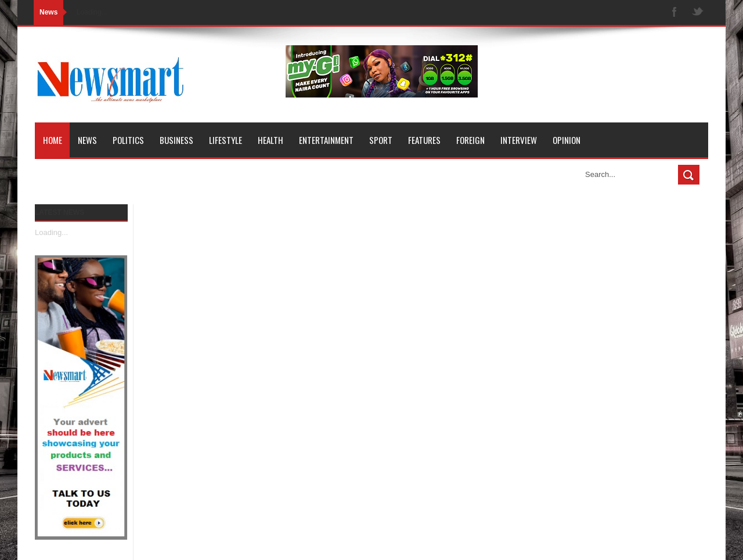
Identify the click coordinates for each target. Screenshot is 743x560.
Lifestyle (226, 140)
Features (424, 140)
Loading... (51, 232)
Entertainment (326, 140)
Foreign (470, 140)
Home (53, 140)
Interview (519, 140)
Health (270, 140)
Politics (128, 140)
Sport (381, 140)
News (87, 140)
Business (176, 140)
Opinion (567, 140)
